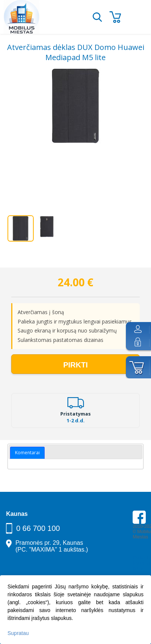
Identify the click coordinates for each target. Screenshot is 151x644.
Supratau (18, 633)
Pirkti (76, 365)
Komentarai (27, 453)
